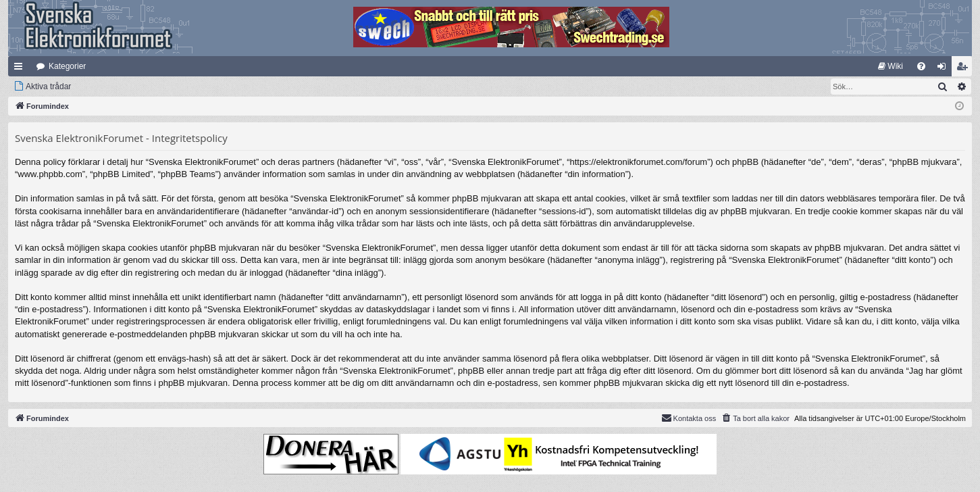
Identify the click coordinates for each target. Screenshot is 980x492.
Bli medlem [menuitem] (965, 69)
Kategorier (67, 66)
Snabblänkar (21, 69)
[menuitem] (891, 66)
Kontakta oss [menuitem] (689, 418)
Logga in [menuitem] (945, 69)
